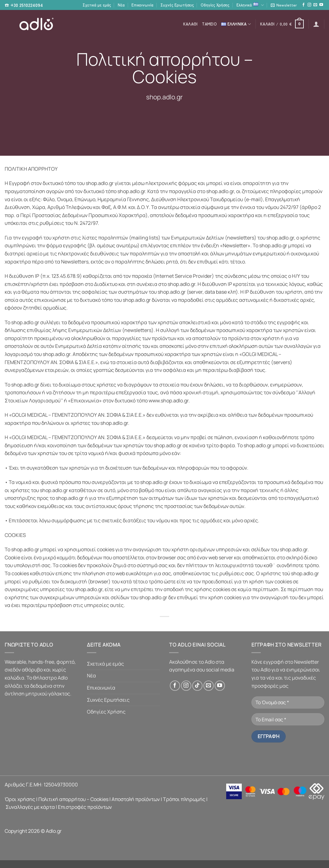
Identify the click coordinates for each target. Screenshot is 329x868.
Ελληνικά (250, 5)
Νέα (121, 5)
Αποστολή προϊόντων (136, 799)
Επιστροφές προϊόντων (85, 807)
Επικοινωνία (142, 5)
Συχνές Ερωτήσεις (177, 5)
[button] (284, 5)
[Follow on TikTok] (197, 686)
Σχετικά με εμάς (97, 5)
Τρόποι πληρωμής (184, 799)
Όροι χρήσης (20, 799)
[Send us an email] (315, 5)
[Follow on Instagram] (309, 5)
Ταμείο (209, 24)
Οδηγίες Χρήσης (215, 5)
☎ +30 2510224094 (24, 5)
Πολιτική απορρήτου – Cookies (73, 799)
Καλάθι (191, 24)
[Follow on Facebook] (303, 5)
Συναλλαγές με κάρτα (30, 807)
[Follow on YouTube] (321, 5)
